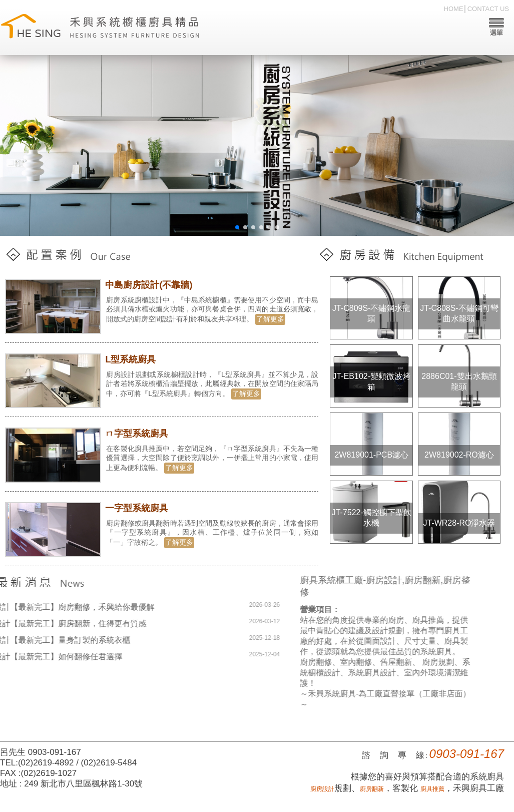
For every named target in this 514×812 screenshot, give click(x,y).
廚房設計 (322, 789)
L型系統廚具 (131, 359)
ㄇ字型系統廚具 (138, 434)
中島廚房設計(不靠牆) (150, 285)
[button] (237, 227)
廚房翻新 (372, 789)
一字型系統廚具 (138, 508)
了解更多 (271, 319)
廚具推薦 (432, 789)
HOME (454, 9)
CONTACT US (488, 9)
